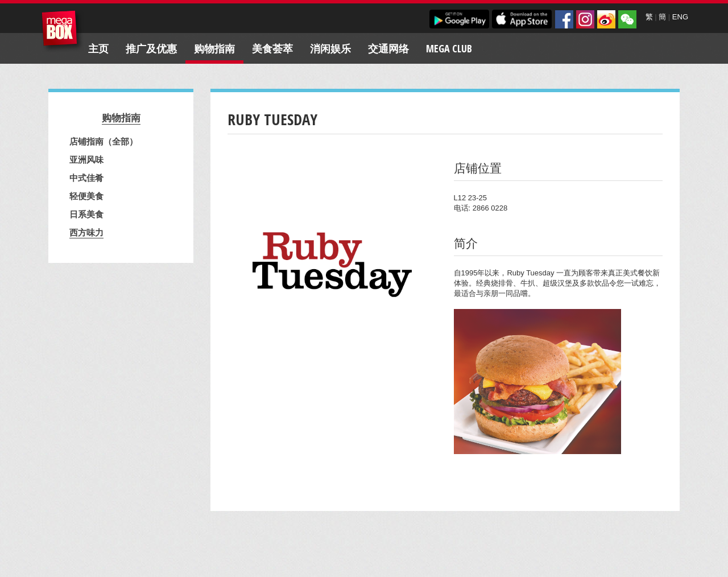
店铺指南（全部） (104, 141)
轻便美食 (86, 196)
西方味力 (86, 232)
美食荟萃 (272, 48)
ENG (680, 17)
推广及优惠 (151, 48)
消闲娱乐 (330, 48)
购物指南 (214, 48)
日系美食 (86, 214)
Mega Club (449, 48)
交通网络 (388, 48)
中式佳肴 (86, 178)
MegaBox (62, 31)
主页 (98, 48)
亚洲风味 (86, 159)
